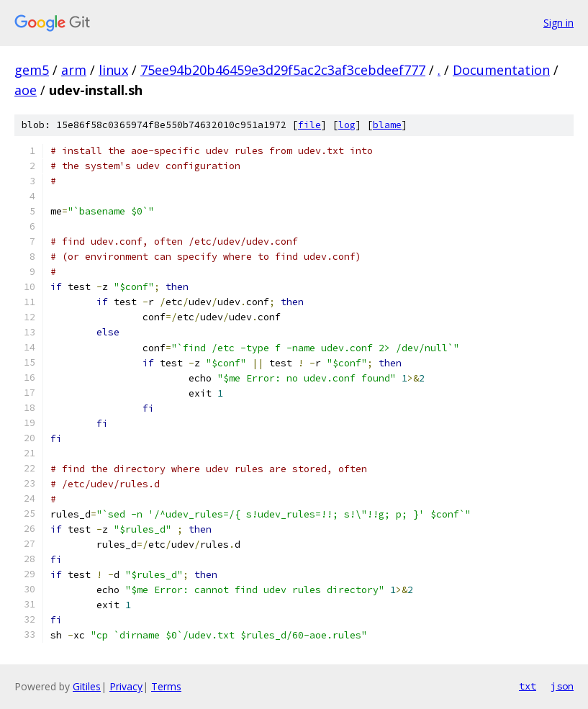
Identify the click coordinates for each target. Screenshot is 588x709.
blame (387, 125)
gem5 (32, 70)
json (562, 686)
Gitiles (87, 686)
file (309, 125)
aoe (26, 90)
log (347, 125)
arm (74, 70)
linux (113, 70)
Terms (166, 686)
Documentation (501, 70)
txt (528, 686)
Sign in (558, 23)
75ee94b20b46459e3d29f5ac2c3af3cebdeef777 (283, 70)
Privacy (126, 686)
